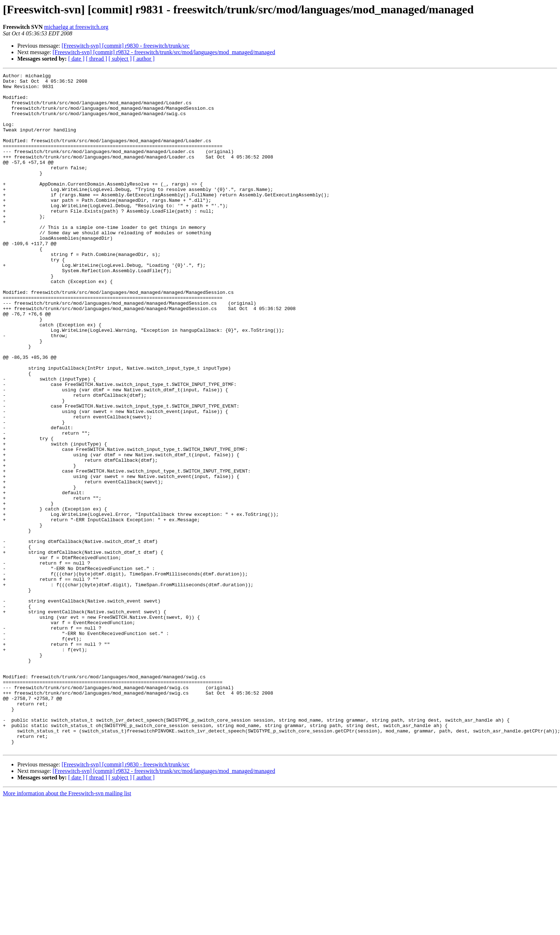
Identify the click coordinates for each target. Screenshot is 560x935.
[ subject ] (120, 59)
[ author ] (144, 59)
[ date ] (76, 59)
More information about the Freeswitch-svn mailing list (67, 929)
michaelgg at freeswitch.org (76, 27)
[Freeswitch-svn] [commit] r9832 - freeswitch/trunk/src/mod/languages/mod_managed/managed (164, 52)
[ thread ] (97, 59)
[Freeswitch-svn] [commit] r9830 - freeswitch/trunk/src (126, 46)
